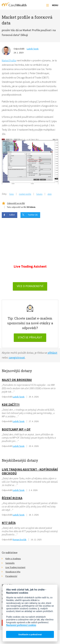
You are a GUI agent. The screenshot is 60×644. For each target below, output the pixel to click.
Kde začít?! (11, 404)
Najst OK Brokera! (17, 380)
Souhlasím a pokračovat (30, 634)
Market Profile (9, 60)
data (50, 194)
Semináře (10, 563)
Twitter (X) (33, 215)
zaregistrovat (17, 357)
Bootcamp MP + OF (16, 429)
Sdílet (12, 215)
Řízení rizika (12, 498)
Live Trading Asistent (15, 567)
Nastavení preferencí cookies (21, 625)
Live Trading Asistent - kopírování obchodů (30, 471)
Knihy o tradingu (13, 559)
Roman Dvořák (20, 540)
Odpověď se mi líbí (16, 203)
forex (12, 194)
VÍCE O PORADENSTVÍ (30, 286)
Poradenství (11, 576)
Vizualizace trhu (13, 572)
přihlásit (52, 353)
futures (39, 194)
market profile (25, 194)
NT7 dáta (9, 523)
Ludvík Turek (33, 49)
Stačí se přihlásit (30, 337)
